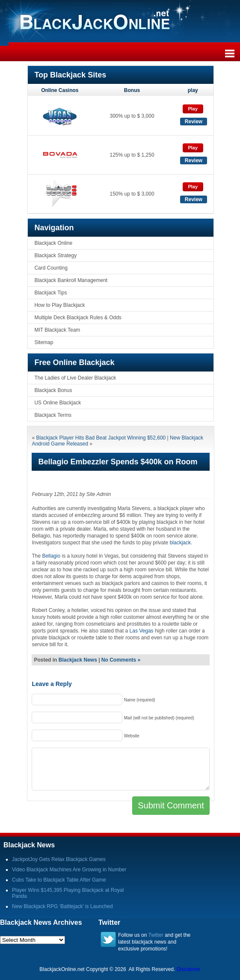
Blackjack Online (53, 243)
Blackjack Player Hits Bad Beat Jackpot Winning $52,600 (101, 438)
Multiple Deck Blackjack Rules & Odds (78, 318)
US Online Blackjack (58, 403)
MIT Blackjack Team (57, 330)
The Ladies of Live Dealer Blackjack (75, 378)
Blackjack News (78, 660)
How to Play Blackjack (59, 305)
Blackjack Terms (53, 415)
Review (194, 122)
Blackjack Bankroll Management (71, 280)
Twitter (156, 935)
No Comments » (121, 660)
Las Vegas (142, 631)
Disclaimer (189, 969)
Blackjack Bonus (53, 390)
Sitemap (44, 342)
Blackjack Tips (50, 293)
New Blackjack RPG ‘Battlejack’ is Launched (62, 906)
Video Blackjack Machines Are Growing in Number (69, 870)
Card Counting (51, 268)
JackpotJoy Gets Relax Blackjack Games (59, 859)
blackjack (180, 543)
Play (193, 109)
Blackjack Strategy (55, 255)
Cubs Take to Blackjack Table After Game (59, 880)
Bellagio (51, 556)
